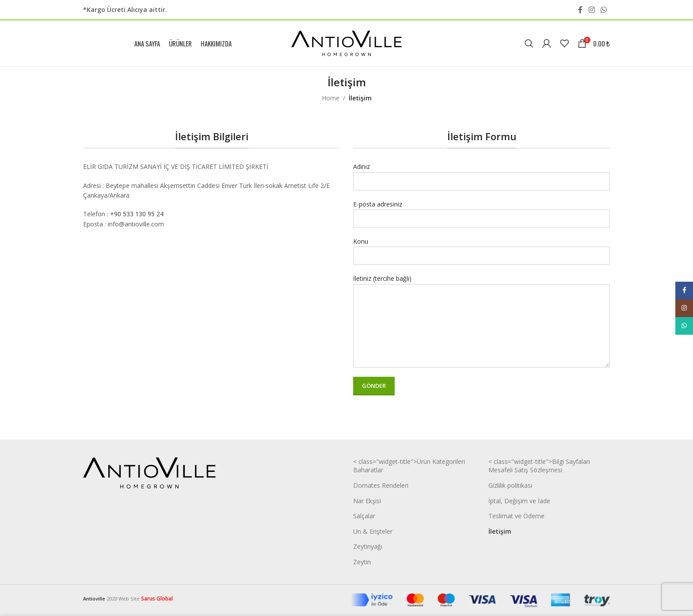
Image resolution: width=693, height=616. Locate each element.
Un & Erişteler (373, 531)
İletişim (500, 531)
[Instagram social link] (592, 10)
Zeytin (362, 562)
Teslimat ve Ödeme (516, 516)
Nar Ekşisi (367, 501)
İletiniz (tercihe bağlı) (482, 302)
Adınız (482, 173)
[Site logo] (346, 43)
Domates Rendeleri (381, 485)
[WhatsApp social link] (604, 10)
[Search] (529, 43)
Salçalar (364, 516)
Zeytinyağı (368, 546)
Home (331, 98)
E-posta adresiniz (482, 211)
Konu (482, 248)
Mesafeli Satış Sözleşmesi (525, 470)
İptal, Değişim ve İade (519, 501)
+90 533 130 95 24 (137, 214)
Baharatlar (368, 470)
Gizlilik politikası (510, 485)
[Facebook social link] (580, 10)
